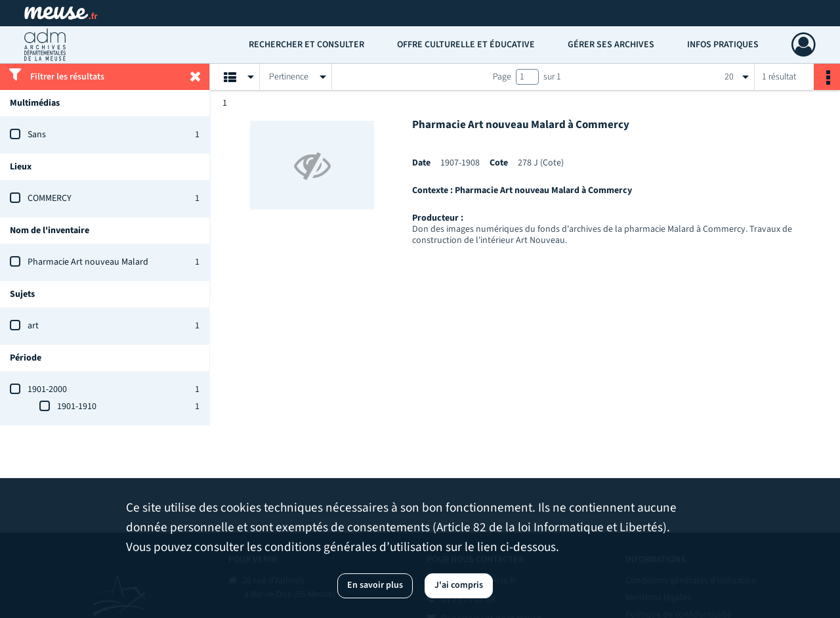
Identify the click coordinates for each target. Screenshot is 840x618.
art (33, 326)
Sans (37, 135)
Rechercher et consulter (306, 45)
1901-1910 (77, 407)
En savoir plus (375, 585)
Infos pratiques (723, 45)
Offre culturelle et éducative (466, 45)
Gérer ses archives (611, 45)
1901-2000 (47, 389)
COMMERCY (50, 198)
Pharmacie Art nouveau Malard (88, 262)
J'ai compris (459, 585)
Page (502, 77)
